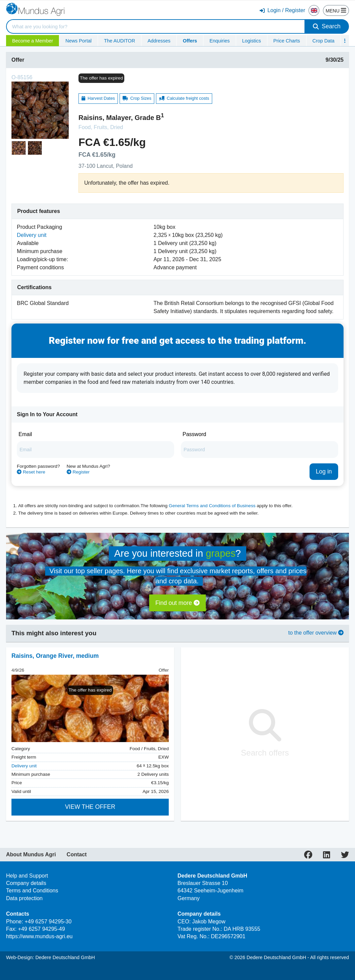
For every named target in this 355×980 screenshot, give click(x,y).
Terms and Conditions (32, 891)
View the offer (90, 807)
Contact (77, 855)
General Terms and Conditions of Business (212, 506)
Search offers (265, 733)
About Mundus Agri (31, 855)
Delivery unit (32, 235)
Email (25, 434)
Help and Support (27, 876)
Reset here (31, 472)
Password (194, 434)
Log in (324, 471)
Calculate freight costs (184, 98)
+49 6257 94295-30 (48, 922)
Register (78, 472)
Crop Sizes (137, 98)
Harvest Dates (98, 98)
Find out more (177, 603)
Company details (26, 883)
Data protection (24, 898)
